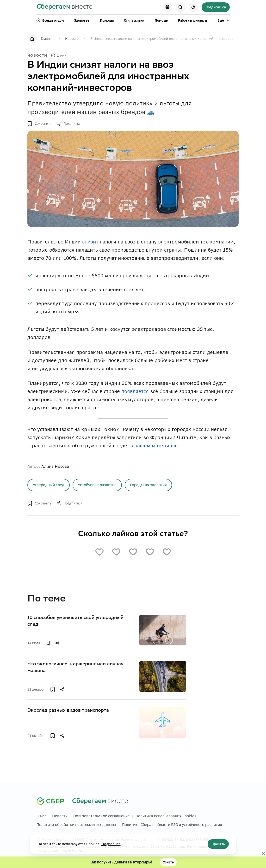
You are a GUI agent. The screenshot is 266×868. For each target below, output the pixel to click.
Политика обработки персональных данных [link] (76, 825)
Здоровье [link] (82, 20)
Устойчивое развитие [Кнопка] (97, 485)
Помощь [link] (161, 20)
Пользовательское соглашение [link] (102, 816)
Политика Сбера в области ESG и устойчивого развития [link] (172, 825)
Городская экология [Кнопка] (148, 485)
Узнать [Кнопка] (168, 862)
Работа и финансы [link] (192, 20)
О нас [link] (41, 816)
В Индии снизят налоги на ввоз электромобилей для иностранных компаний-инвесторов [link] (162, 39)
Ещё (224, 20)
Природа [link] (107, 20)
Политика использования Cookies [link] (166, 816)
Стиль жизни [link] (134, 20)
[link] (65, 7)
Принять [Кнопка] (218, 844)
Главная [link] (47, 39)
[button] (39, 124)
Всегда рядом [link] (50, 20)
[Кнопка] (167, 7)
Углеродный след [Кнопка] (49, 485)
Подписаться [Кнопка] (216, 7)
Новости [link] (72, 39)
